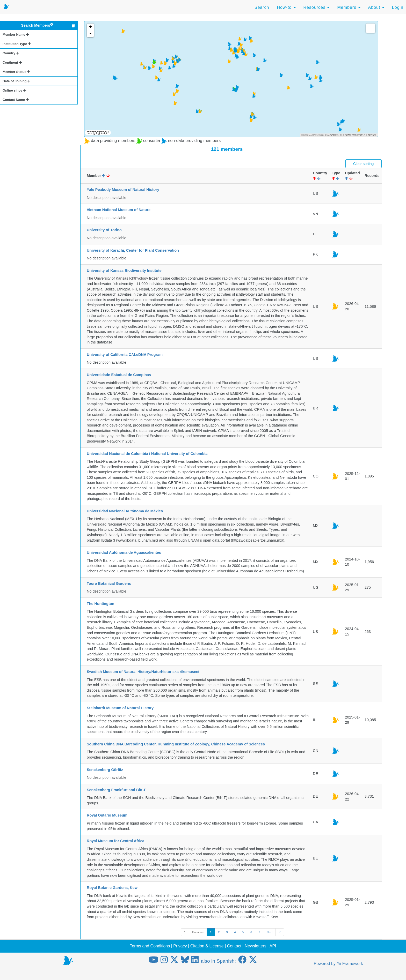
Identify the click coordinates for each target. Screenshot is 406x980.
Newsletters (256, 946)
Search (262, 7)
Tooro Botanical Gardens (109, 583)
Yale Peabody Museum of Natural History (123, 190)
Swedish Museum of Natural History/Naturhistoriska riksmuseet (143, 672)
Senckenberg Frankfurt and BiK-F (116, 790)
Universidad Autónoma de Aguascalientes (124, 552)
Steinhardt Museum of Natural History (120, 708)
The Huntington (100, 604)
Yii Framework (350, 964)
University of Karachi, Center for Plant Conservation (133, 250)
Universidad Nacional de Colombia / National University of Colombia (147, 454)
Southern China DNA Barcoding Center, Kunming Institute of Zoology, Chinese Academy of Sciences (176, 744)
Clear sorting (363, 164)
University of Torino (104, 230)
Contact (234, 946)
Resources (317, 7)
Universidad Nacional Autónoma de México (125, 511)
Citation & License (207, 946)
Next (269, 932)
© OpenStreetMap (353, 135)
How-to (286, 7)
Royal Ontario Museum (107, 815)
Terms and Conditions (150, 946)
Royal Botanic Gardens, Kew (112, 888)
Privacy (180, 946)
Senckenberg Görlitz (105, 770)
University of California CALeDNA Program (125, 355)
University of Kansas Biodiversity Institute (124, 271)
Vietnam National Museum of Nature (119, 210)
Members (349, 7)
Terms (372, 135)
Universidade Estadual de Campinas (119, 375)
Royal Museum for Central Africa (116, 841)
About (376, 7)
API (273, 946)
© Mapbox (332, 135)
